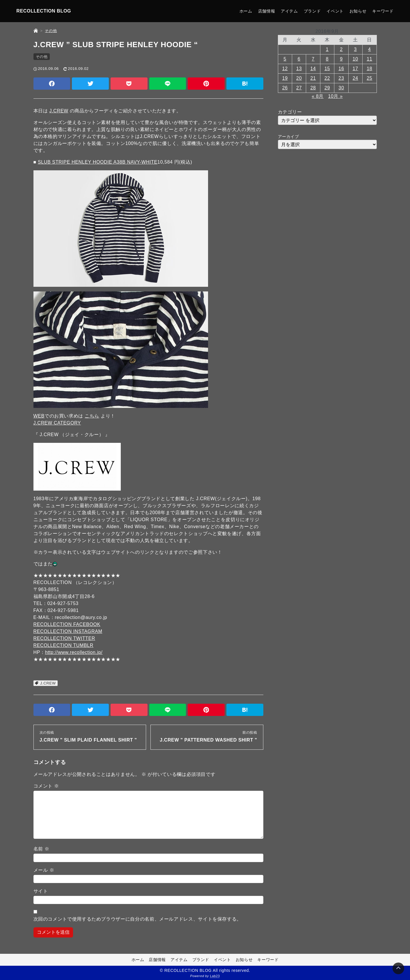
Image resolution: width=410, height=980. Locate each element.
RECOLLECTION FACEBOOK (67, 624)
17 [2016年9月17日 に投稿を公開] (355, 69)
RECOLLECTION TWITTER (64, 638)
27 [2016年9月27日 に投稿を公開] (299, 88)
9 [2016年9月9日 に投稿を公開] (341, 59)
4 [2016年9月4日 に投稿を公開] (370, 49)
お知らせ (358, 11)
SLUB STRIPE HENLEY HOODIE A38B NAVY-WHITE (98, 162)
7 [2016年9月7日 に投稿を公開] (313, 59)
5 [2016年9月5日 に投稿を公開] (285, 59)
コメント (46, 786)
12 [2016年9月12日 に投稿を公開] (285, 69)
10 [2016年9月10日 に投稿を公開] (355, 59)
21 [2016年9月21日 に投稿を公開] (313, 78)
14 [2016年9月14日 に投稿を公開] (313, 69)
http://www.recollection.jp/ (74, 652)
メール (44, 870)
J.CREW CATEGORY (57, 423)
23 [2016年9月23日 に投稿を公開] (341, 78)
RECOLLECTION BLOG (44, 11)
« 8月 (318, 96)
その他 (42, 57)
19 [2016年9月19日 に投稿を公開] (285, 78)
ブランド (312, 11)
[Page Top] (398, 968)
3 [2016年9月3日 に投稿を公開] (356, 49)
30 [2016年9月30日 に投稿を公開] (341, 88)
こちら (92, 416)
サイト (41, 891)
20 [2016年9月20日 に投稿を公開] (299, 78)
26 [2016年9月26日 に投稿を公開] (285, 88)
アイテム (289, 11)
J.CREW (59, 111)
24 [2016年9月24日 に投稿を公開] (355, 78)
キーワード (383, 11)
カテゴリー (290, 112)
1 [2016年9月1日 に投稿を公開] (327, 49)
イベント (335, 11)
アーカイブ (289, 137)
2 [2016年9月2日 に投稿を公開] (341, 49)
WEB (39, 416)
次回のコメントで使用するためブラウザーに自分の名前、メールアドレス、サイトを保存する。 (138, 919)
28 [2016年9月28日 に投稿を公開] (313, 88)
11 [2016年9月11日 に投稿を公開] (369, 59)
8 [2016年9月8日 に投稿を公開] (327, 59)
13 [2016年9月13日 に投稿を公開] (299, 69)
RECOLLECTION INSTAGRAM (68, 631)
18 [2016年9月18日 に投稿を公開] (369, 69)
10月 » (335, 96)
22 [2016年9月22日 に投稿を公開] (327, 78)
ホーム (246, 11)
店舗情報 (267, 11)
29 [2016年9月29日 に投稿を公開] (327, 88)
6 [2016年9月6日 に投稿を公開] (299, 59)
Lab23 (215, 976)
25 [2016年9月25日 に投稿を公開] (369, 78)
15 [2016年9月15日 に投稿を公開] (327, 69)
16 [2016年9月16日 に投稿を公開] (341, 69)
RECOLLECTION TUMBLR (64, 645)
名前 (41, 849)
